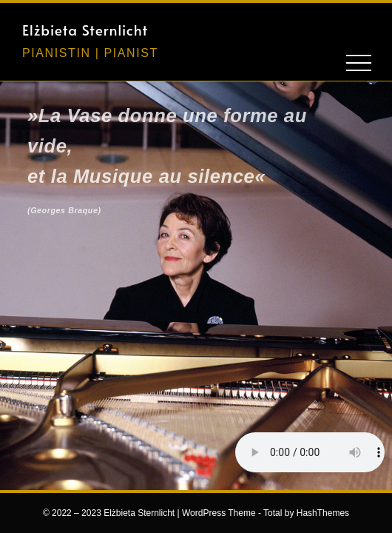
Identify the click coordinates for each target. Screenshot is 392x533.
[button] (331, 27)
